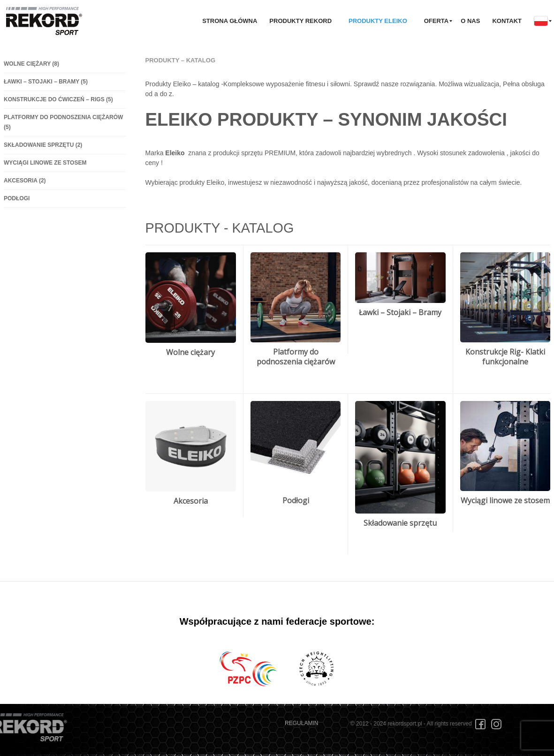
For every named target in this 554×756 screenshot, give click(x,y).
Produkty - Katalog (220, 228)
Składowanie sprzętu (43, 145)
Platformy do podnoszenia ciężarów (296, 357)
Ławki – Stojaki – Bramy (46, 82)
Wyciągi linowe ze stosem (45, 163)
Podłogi (17, 198)
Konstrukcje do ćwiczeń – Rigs (58, 99)
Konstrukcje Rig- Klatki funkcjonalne (505, 357)
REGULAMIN (301, 723)
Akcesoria (25, 181)
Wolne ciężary (31, 64)
